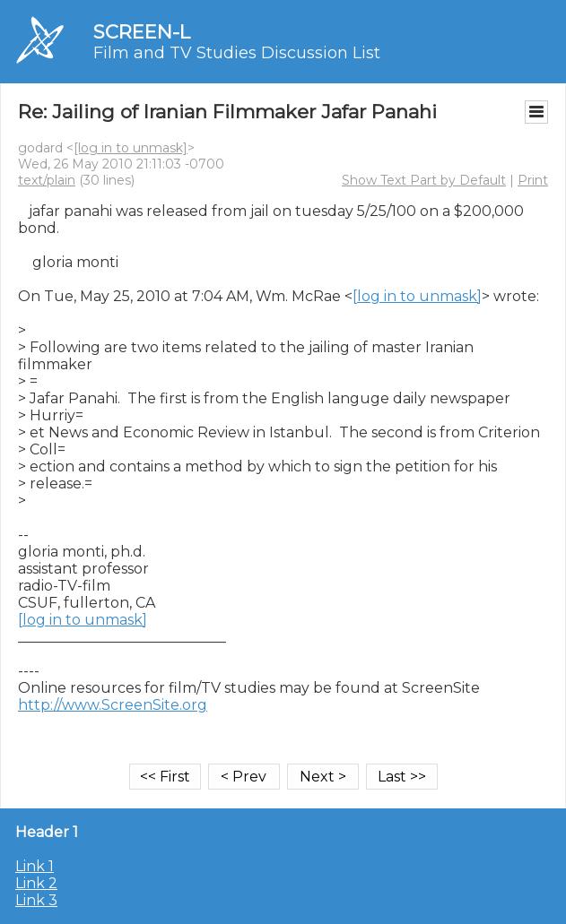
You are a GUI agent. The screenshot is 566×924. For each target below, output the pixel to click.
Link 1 (35, 866)
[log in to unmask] (131, 148)
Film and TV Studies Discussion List (237, 53)
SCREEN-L (142, 32)
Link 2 (36, 883)
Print (533, 180)
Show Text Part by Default (424, 180)
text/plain (47, 180)
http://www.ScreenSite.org (113, 705)
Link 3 (36, 900)
